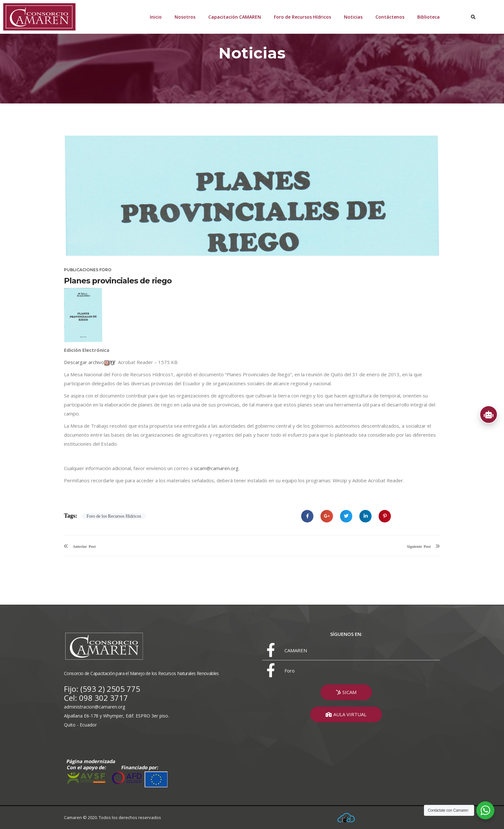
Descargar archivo (84, 362)
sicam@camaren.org (216, 468)
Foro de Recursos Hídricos (302, 17)
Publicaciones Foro (88, 270)
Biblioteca (428, 17)
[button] (346, 692)
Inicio (156, 17)
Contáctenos (390, 17)
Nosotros (185, 17)
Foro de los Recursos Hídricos (114, 516)
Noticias (353, 17)
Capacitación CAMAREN (235, 17)
